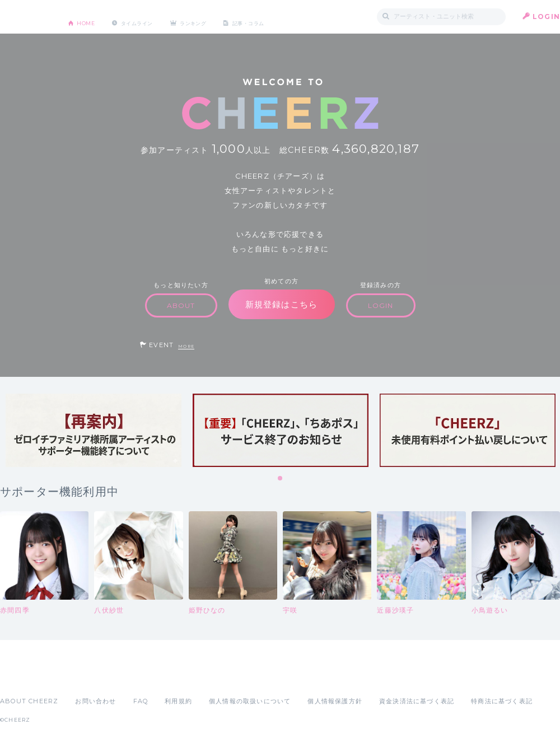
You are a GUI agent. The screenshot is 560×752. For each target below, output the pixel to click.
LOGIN (546, 17)
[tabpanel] (94, 430)
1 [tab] (281, 479)
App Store (26, 676)
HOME (91, 17)
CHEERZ (25, 17)
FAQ (141, 701)
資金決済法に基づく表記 (417, 701)
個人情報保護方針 (335, 701)
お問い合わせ (95, 701)
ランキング (225, 17)
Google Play (85, 676)
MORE (186, 346)
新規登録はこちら (282, 304)
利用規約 (178, 701)
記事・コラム (293, 17)
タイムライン (154, 17)
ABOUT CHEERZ (29, 701)
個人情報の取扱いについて (250, 701)
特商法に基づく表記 (502, 701)
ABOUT (181, 305)
